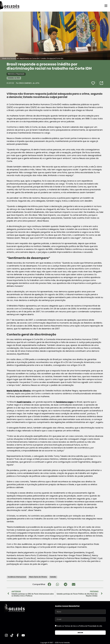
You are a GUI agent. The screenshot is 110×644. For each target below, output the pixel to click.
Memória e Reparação (16, 74)
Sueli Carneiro (24, 402)
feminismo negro (65, 402)
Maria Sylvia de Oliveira (19, 391)
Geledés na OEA (14, 78)
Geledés (53, 577)
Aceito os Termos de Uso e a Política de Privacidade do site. (80, 626)
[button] (49, 584)
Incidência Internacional (17, 577)
